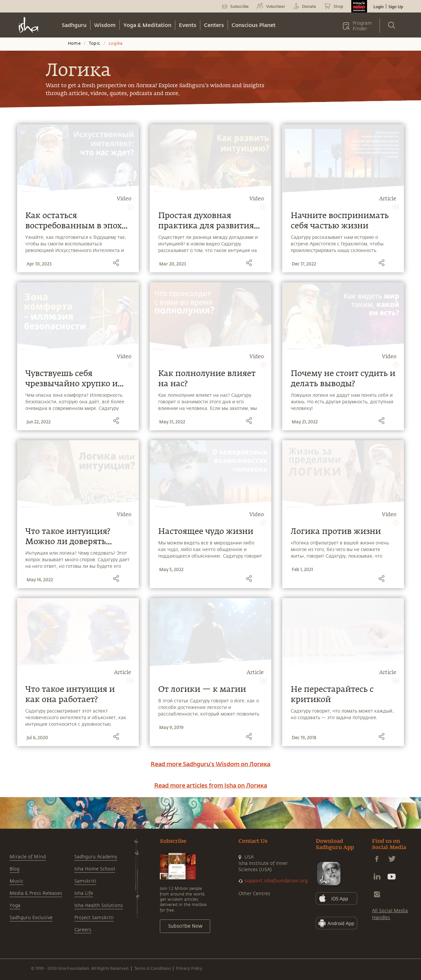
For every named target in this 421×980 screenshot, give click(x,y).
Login (379, 7)
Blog (14, 869)
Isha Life (84, 893)
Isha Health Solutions (99, 905)
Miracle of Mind (28, 857)
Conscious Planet (254, 25)
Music (16, 881)
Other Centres (254, 894)
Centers (214, 25)
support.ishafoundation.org (276, 881)
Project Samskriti (94, 918)
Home (74, 43)
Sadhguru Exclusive (31, 918)
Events (188, 25)
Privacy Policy (189, 968)
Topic (95, 43)
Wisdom (105, 25)
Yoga (15, 905)
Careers (83, 930)
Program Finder (362, 26)
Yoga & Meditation (147, 25)
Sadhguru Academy (96, 857)
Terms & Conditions (153, 968)
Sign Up (396, 7)
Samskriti (85, 881)
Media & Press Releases (36, 893)
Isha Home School (95, 869)
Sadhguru (74, 25)
